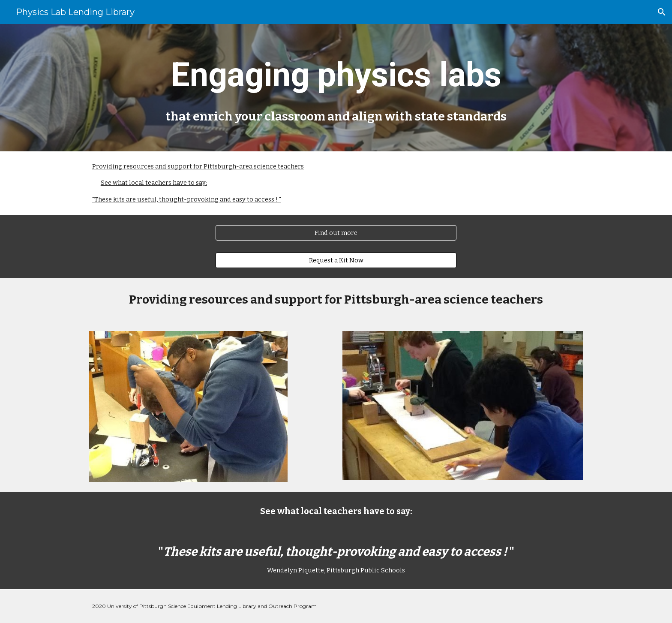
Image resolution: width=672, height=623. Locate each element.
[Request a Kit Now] (336, 260)
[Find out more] (336, 233)
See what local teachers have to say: (154, 183)
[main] (336, 88)
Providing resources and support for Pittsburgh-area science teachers (198, 166)
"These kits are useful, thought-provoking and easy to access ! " (187, 199)
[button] (662, 12)
